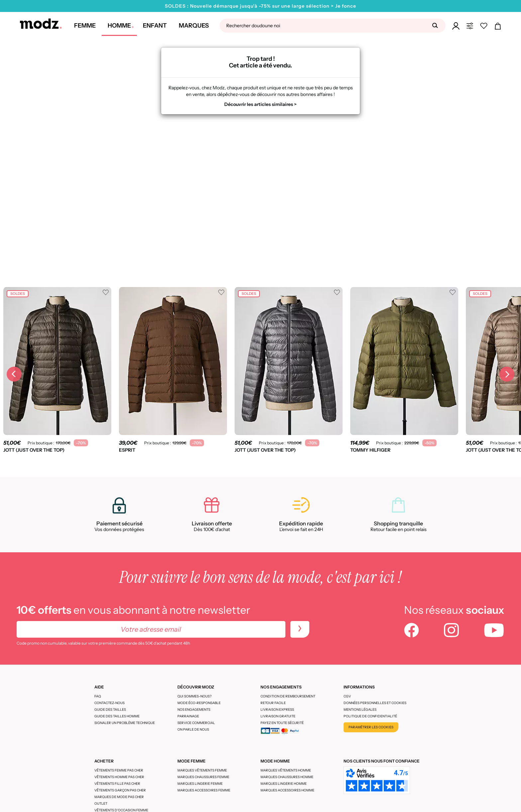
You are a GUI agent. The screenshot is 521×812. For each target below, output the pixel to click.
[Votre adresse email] (151, 629)
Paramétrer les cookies (371, 727)
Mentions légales (360, 710)
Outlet (101, 804)
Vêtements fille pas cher (117, 784)
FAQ (98, 696)
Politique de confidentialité (370, 716)
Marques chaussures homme (287, 777)
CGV (347, 696)
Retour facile (273, 703)
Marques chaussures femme (203, 777)
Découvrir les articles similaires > (260, 104)
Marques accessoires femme (204, 790)
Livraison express (277, 710)
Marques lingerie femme (200, 784)
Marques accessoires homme (287, 790)
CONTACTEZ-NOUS (109, 703)
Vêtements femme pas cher (119, 770)
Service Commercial (196, 723)
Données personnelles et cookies (375, 703)
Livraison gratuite (278, 716)
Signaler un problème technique (125, 723)
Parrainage (188, 716)
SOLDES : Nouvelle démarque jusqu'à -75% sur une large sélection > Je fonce (260, 6)
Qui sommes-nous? (195, 696)
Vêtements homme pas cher (119, 777)
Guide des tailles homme (117, 716)
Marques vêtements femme (202, 770)
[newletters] (300, 629)
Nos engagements (194, 710)
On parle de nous (193, 729)
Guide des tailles (110, 710)
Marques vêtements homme (286, 770)
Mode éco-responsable (199, 703)
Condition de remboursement (288, 696)
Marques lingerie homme (284, 784)
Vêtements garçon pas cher (120, 790)
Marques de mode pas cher (119, 797)
